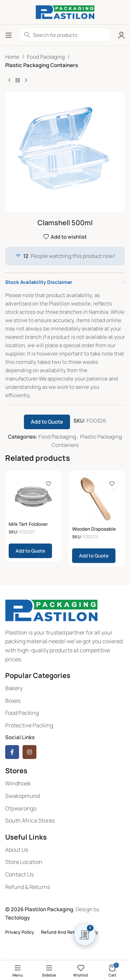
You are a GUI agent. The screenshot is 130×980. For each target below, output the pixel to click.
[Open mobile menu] (9, 35)
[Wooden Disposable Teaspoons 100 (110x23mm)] (97, 499)
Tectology (18, 918)
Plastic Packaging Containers (42, 65)
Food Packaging (46, 57)
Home (12, 57)
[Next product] (26, 81)
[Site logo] (65, 12)
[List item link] (65, 688)
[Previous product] (9, 81)
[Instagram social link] (29, 752)
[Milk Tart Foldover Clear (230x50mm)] (33, 496)
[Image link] (51, 610)
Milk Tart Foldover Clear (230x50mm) (30, 527)
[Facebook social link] (12, 752)
